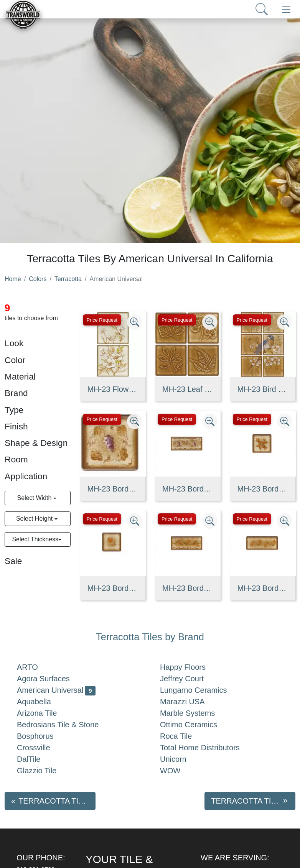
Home (13, 279)
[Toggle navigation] (286, 9)
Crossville (40, 748)
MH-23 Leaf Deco (188, 389)
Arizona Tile (43, 713)
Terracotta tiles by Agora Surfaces (57, 801)
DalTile (35, 759)
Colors (38, 279)
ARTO (34, 667)
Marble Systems (194, 713)
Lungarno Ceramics (199, 690)
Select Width (35, 498)
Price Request (102, 320)
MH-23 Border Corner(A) (113, 489)
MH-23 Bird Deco (263, 389)
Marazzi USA (189, 702)
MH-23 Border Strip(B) (188, 588)
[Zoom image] (135, 322)
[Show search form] (262, 9)
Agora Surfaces (49, 679)
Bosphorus (41, 736)
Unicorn (179, 759)
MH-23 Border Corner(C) (113, 588)
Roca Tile (182, 736)
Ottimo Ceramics (195, 725)
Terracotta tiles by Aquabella (253, 801)
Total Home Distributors (206, 748)
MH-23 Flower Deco (113, 389)
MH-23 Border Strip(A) (188, 489)
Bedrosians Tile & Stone (64, 725)
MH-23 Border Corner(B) (263, 489)
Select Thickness (35, 539)
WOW (178, 771)
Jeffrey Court (190, 679)
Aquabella (40, 702)
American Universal (56, 690)
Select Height (35, 519)
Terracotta (68, 279)
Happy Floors (189, 667)
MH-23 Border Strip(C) (263, 588)
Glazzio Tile (43, 771)
